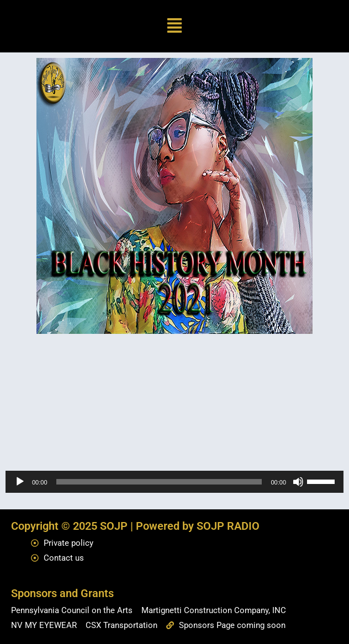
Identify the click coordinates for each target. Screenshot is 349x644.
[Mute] (298, 482)
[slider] (159, 482)
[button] (175, 26)
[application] (174, 482)
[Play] (20, 482)
